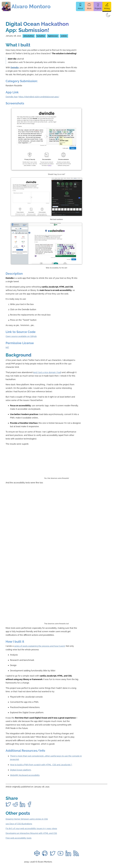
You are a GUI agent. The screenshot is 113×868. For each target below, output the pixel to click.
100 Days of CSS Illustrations (19, 824)
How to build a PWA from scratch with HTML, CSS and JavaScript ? (41, 765)
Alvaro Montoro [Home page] (31, 6)
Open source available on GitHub (21, 336)
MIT (7, 347)
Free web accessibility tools (19, 838)
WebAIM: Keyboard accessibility (25, 775)
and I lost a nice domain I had (47, 372)
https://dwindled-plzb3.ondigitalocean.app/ (39, 97)
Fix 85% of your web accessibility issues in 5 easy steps (31, 828)
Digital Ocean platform (21, 770)
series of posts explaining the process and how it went (40, 646)
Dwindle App (12, 97)
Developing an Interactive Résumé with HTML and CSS (31, 833)
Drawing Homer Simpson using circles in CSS (27, 819)
